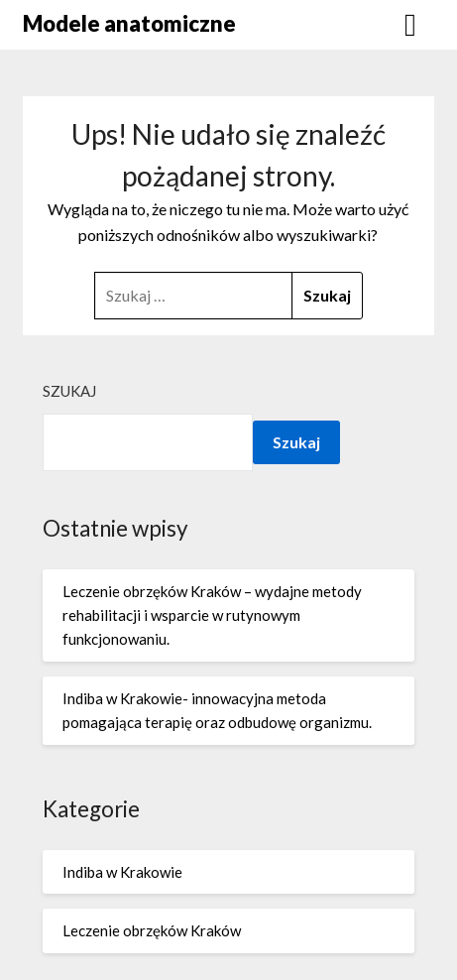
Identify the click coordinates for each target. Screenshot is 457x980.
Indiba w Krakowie (122, 872)
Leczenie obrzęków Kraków (152, 930)
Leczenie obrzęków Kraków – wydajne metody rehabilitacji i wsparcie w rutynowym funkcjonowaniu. (212, 615)
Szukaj (69, 391)
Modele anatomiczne (129, 23)
